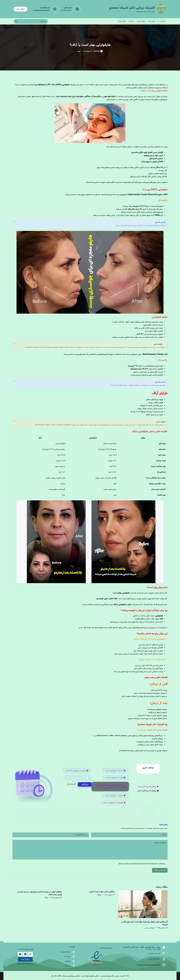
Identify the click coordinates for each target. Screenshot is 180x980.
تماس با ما (152, 21)
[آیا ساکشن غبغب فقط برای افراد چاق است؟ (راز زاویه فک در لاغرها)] (143, 905)
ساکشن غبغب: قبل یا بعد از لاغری (102, 892)
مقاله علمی (122, 21)
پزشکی (152, 928)
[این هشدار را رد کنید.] (15, 222)
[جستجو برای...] (33, 21)
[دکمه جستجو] (16, 21)
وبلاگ (99, 895)
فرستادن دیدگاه (160, 871)
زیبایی (79, 51)
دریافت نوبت (20, 9)
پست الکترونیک (81, 835)
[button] (148, 787)
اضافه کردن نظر (160, 843)
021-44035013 (66, 10)
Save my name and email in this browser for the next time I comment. (141, 864)
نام (164, 835)
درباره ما (131, 21)
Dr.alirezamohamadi (41, 10)
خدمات (161, 21)
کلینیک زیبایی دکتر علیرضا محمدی (132, 8)
